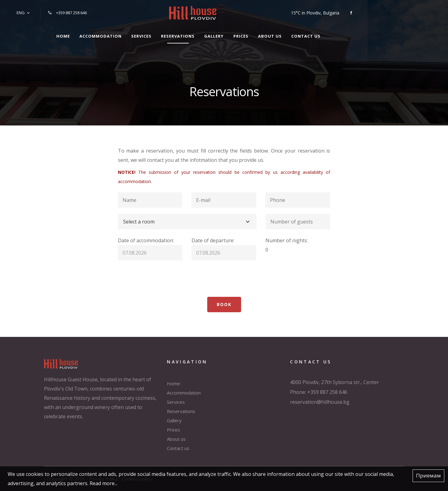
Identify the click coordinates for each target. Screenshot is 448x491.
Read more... (103, 483)
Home (91, 34)
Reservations (214, 34)
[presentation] (165, 279)
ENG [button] (19, 11)
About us (315, 34)
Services (175, 34)
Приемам (428, 476)
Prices (283, 34)
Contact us (353, 34)
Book (224, 304)
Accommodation (132, 34)
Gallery (253, 34)
